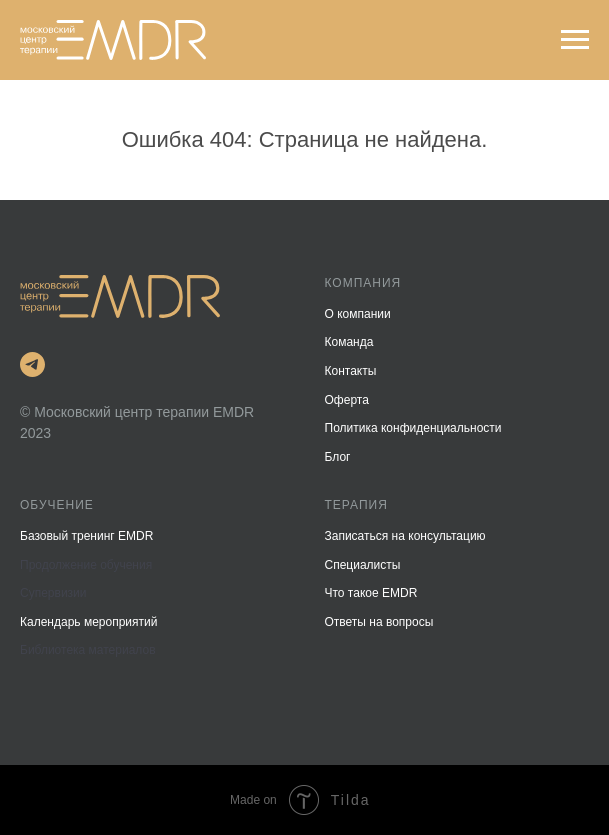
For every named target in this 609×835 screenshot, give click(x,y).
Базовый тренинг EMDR (86, 536)
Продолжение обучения (86, 565)
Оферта (347, 400)
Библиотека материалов (88, 650)
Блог (338, 457)
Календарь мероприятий (88, 622)
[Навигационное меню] (575, 40)
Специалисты (363, 565)
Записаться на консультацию (405, 536)
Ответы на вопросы (379, 622)
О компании (358, 314)
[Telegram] (32, 364)
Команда (349, 342)
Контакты (351, 371)
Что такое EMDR (371, 593)
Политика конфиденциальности (413, 428)
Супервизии (53, 593)
